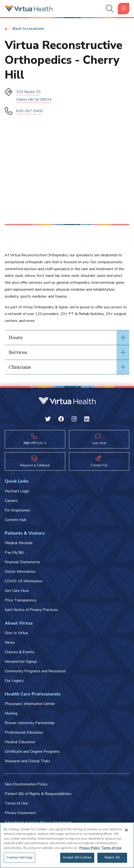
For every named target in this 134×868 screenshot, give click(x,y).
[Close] (126, 830)
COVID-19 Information (24, 581)
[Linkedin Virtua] (87, 420)
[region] (67, 845)
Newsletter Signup (21, 662)
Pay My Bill (14, 552)
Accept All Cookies (77, 857)
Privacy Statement (20, 813)
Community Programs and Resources (35, 671)
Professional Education (24, 732)
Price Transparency (21, 600)
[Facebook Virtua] (61, 420)
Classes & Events (20, 652)
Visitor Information (20, 572)
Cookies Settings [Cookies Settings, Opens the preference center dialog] (20, 857)
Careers (11, 501)
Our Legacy (14, 681)
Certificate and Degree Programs (32, 752)
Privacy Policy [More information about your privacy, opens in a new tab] (90, 848)
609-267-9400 (30, 111)
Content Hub (15, 520)
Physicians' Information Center (30, 704)
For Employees (17, 510)
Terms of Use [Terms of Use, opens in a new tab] (111, 848)
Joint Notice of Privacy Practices (31, 610)
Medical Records (19, 543)
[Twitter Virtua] (48, 420)
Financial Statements (22, 562)
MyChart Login (17, 491)
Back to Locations (25, 29)
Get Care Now (17, 591)
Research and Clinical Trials (27, 761)
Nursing (11, 713)
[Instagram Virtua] (74, 420)
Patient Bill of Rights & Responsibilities (38, 794)
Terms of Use (16, 803)
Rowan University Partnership (30, 723)
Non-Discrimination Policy (26, 784)
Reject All (112, 857)
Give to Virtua (16, 633)
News (10, 642)
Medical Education (20, 742)
